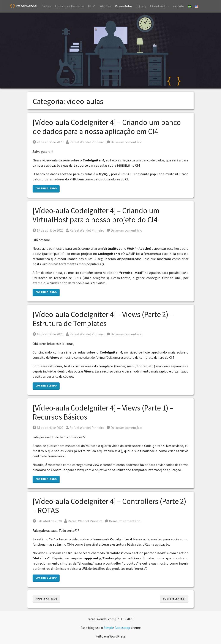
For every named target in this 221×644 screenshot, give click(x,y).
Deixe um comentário (124, 142)
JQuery (141, 6)
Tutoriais (105, 6)
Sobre (47, 6)
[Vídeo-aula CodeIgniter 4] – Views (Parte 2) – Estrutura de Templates (103, 319)
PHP (91, 6)
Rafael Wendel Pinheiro (85, 142)
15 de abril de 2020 (48, 428)
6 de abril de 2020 (47, 521)
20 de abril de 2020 (48, 142)
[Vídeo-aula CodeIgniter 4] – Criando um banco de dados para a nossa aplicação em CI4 (107, 127)
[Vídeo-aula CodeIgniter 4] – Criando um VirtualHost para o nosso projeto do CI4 (96, 215)
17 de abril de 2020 (48, 230)
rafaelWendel (24, 6)
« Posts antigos (46, 599)
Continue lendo (46, 188)
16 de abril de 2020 (48, 334)
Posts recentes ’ (174, 599)
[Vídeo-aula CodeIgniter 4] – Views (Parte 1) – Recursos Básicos (103, 412)
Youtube (179, 6)
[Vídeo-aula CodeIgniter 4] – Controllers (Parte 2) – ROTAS (109, 506)
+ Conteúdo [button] (158, 6)
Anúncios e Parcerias (70, 6)
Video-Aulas (124, 6)
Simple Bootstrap (117, 628)
